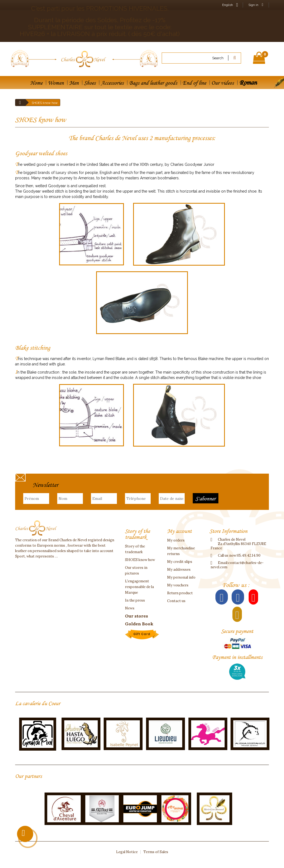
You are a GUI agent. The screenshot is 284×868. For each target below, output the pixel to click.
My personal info (181, 577)
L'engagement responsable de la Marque (139, 587)
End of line (194, 83)
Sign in (256, 5)
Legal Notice (127, 852)
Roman (248, 82)
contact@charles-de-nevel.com (237, 565)
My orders (176, 540)
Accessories (112, 83)
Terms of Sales (156, 852)
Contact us (176, 601)
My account (179, 531)
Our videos (223, 83)
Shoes (90, 83)
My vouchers (178, 585)
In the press (135, 600)
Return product (180, 593)
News (130, 608)
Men (74, 83)
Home (36, 83)
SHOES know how (140, 560)
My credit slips (180, 562)
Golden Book (139, 624)
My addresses (179, 570)
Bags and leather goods (153, 83)
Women (56, 83)
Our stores (136, 616)
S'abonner (206, 499)
